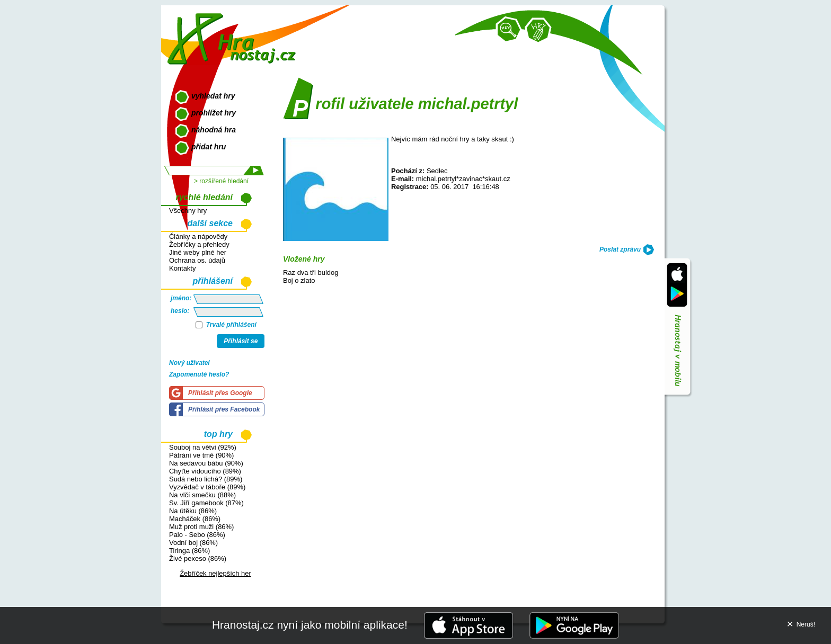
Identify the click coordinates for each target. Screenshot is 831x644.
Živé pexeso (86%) (198, 558)
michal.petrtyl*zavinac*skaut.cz (463, 179)
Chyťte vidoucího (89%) (205, 471)
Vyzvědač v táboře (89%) (207, 487)
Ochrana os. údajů (197, 260)
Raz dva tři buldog (311, 272)
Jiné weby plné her (198, 252)
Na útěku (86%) (193, 511)
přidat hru (209, 147)
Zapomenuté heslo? (199, 374)
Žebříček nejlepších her (215, 573)
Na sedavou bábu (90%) (206, 463)
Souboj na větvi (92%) (203, 447)
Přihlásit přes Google (220, 393)
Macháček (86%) (195, 519)
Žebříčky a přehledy (199, 244)
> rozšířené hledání (221, 181)
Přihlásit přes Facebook (224, 409)
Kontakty (182, 268)
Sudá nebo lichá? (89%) (206, 479)
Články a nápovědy (198, 236)
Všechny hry (188, 211)
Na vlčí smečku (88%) (202, 495)
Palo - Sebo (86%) (197, 535)
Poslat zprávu (620, 249)
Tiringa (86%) (189, 551)
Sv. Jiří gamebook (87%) (206, 503)
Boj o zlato (299, 280)
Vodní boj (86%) (193, 543)
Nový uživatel (189, 363)
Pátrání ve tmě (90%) (201, 455)
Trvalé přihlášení (226, 325)
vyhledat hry (213, 96)
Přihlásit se (241, 341)
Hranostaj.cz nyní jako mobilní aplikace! (310, 625)
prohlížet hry (214, 113)
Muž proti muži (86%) (201, 527)
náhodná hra (214, 130)
